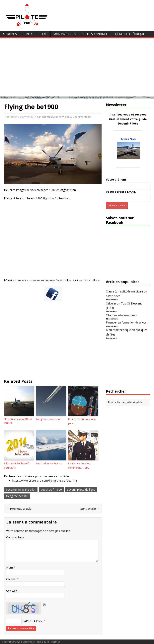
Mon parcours (65, 34)
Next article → (90, 508)
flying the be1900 (17, 496)
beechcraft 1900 (51, 490)
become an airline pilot (21, 490)
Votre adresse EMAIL (121, 192)
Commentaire (15, 537)
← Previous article (19, 508)
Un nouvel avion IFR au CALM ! (18, 421)
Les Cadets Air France (49, 463)
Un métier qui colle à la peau (82, 421)
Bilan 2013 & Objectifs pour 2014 (17, 466)
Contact (29, 34)
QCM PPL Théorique (130, 34)
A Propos (10, 34)
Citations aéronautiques (121, 315)
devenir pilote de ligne (81, 490)
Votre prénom (116, 179)
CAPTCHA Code (33, 621)
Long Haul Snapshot (48, 419)
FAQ (45, 34)
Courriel (12, 579)
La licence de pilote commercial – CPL (80, 466)
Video (66, 117)
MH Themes (53, 642)
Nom (10, 567)
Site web (12, 591)
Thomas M (48, 117)
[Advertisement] (77, 68)
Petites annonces (96, 34)
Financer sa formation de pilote (126, 322)
